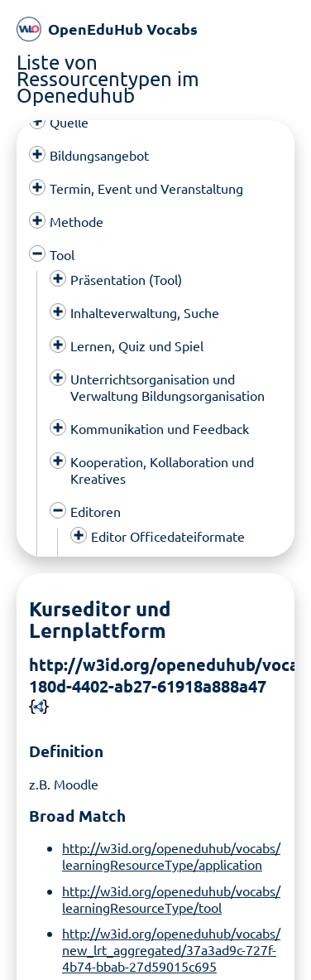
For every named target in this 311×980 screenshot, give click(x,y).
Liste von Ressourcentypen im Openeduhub (108, 78)
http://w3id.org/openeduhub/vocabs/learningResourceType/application (171, 847)
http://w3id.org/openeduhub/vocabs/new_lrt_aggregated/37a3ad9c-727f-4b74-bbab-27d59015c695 (171, 941)
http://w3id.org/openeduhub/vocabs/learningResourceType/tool (171, 890)
